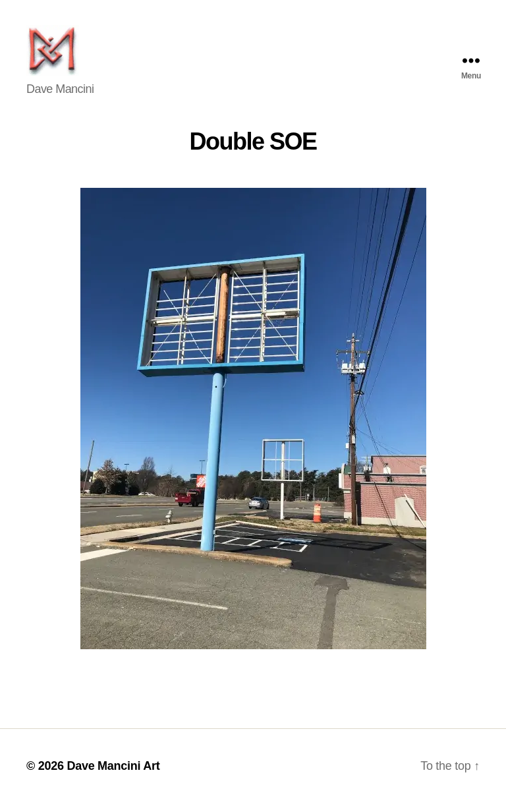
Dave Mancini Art (113, 774)
